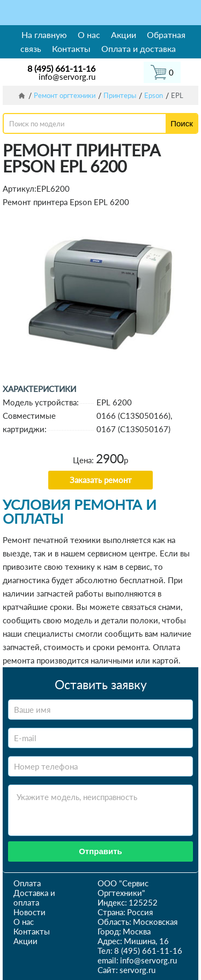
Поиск (182, 123)
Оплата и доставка (139, 48)
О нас (89, 35)
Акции (124, 35)
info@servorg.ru (67, 77)
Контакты (71, 48)
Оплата (27, 883)
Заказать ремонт (101, 480)
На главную (44, 35)
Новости (29, 912)
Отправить (100, 851)
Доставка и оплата (34, 898)
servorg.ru (137, 970)
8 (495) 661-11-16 (61, 68)
